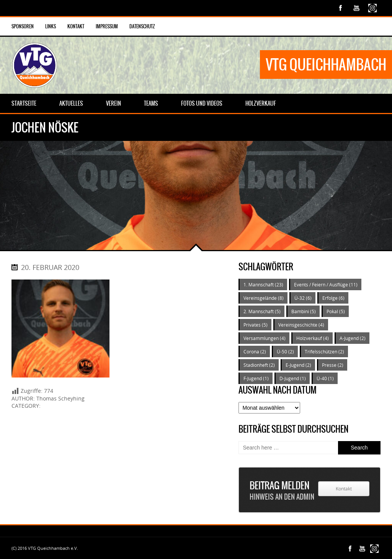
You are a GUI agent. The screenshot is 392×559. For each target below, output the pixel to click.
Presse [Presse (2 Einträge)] (333, 365)
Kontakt (76, 26)
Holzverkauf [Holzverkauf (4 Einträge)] (313, 338)
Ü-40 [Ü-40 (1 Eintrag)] (325, 378)
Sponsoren (23, 26)
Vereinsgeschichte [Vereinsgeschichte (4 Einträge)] (301, 325)
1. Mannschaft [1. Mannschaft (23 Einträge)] (263, 284)
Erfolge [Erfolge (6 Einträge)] (333, 298)
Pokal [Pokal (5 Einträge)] (336, 311)
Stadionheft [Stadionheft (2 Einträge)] (259, 365)
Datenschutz (142, 26)
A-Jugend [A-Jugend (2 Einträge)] (353, 338)
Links (51, 26)
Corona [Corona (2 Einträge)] (255, 351)
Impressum (107, 26)
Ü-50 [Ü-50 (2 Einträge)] (285, 351)
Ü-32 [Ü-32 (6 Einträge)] (303, 298)
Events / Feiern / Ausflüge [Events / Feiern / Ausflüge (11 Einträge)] (326, 284)
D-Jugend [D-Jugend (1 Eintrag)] (293, 378)
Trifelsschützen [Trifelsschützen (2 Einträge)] (324, 351)
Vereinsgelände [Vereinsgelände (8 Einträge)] (264, 298)
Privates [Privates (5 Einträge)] (256, 325)
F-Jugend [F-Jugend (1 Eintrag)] (256, 378)
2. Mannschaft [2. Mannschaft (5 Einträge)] (262, 311)
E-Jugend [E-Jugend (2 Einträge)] (298, 365)
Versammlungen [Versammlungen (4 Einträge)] (265, 338)
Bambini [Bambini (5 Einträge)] (304, 311)
